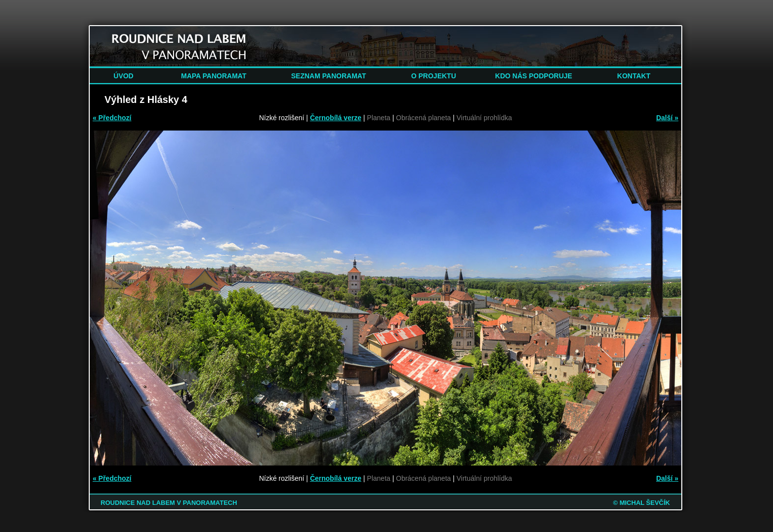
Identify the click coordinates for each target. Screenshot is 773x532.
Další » (667, 118)
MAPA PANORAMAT (213, 76)
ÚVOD (123, 76)
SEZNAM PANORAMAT (329, 76)
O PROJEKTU (434, 76)
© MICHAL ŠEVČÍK (641, 503)
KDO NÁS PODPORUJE (533, 76)
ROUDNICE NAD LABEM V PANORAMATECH (169, 503)
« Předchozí (112, 118)
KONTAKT (634, 76)
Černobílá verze (336, 118)
